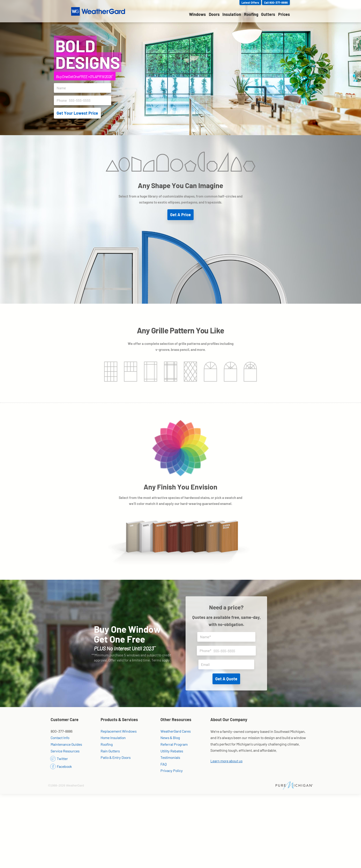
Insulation (232, 14)
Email (228, 664)
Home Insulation (113, 738)
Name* (228, 637)
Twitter (59, 759)
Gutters (268, 14)
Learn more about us (226, 761)
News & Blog (170, 738)
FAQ (164, 764)
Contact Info (60, 738)
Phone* (228, 651)
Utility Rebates (172, 751)
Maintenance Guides (66, 744)
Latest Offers (250, 3)
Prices (284, 14)
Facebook (61, 766)
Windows (197, 14)
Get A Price (180, 215)
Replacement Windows (119, 731)
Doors (214, 14)
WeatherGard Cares (176, 731)
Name (84, 88)
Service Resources (65, 751)
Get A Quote (226, 679)
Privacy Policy (172, 770)
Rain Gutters (110, 751)
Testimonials (170, 757)
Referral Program (174, 744)
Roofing (251, 14)
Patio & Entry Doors (116, 757)
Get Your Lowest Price (77, 113)
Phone (84, 100)
